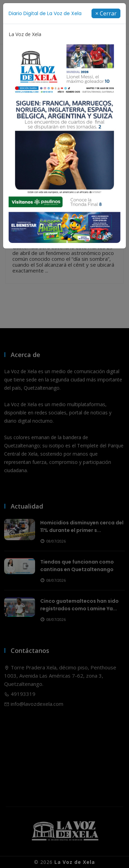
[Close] (106, 13)
